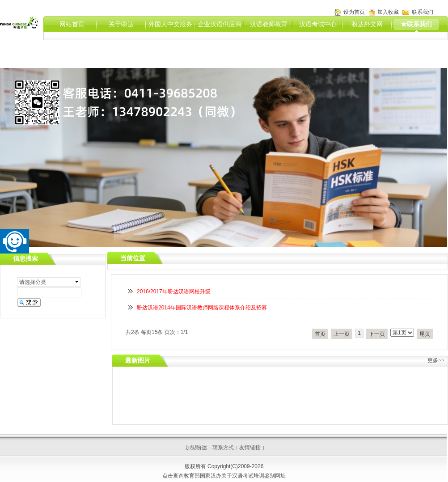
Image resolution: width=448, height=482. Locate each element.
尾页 (425, 334)
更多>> (436, 360)
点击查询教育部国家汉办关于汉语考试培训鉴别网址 (224, 476)
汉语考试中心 (318, 24)
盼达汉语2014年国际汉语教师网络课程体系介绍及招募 (202, 308)
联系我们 (423, 12)
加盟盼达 (196, 448)
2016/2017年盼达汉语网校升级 (174, 292)
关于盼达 (121, 24)
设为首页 (354, 12)
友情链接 (250, 448)
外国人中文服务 (170, 24)
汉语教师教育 (269, 24)
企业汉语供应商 (220, 24)
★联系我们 (416, 24)
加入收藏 (388, 12)
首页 (320, 334)
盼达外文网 (367, 24)
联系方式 (223, 448)
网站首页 (72, 24)
